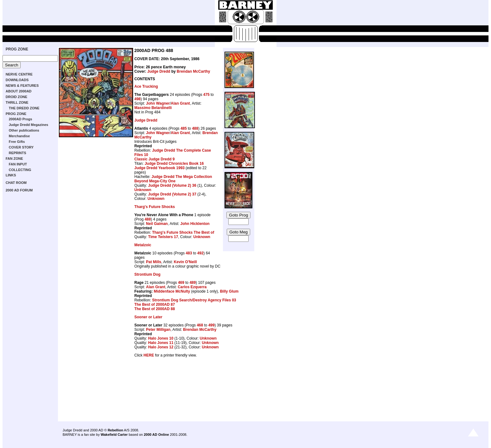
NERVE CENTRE (19, 74)
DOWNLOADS (17, 80)
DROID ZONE (16, 97)
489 (193, 283)
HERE (149, 355)
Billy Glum (229, 291)
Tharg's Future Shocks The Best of (183, 232)
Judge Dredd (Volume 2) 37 (172, 194)
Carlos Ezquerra (192, 287)
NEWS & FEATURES (22, 86)
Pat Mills (154, 262)
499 (211, 325)
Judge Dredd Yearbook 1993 (160, 168)
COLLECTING (20, 170)
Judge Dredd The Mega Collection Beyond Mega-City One (173, 179)
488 (195, 128)
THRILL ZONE (17, 102)
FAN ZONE (14, 159)
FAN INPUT (18, 164)
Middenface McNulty (172, 291)
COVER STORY (21, 147)
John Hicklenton (195, 224)
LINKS (11, 175)
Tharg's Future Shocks (155, 207)
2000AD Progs (21, 119)
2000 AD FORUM (19, 190)
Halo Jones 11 (161, 343)
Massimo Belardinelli (153, 108)
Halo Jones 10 (161, 338)
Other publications (24, 130)
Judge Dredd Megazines (28, 125)
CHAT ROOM (16, 183)
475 (206, 95)
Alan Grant (180, 103)
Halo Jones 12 (161, 347)
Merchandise (19, 136)
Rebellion (116, 430)
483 (189, 253)
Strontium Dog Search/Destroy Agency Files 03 (194, 300)
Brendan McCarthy (193, 71)
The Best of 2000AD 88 (155, 309)
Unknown (143, 190)
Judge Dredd (159, 71)
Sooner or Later (148, 317)
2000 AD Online (156, 435)
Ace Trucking (146, 86)
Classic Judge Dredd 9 (155, 159)
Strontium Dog (147, 274)
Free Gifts (17, 142)
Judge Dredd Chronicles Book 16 (174, 164)
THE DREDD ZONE (24, 108)
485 (183, 128)
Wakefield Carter (114, 435)
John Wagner (158, 103)
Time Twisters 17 (163, 237)
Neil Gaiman (157, 224)
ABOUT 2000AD (19, 91)
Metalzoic (143, 245)
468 (200, 325)
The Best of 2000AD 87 (155, 305)
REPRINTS (18, 153)
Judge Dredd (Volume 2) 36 (172, 185)
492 (200, 253)
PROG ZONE (17, 49)
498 (137, 99)
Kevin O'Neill (185, 262)
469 (181, 283)
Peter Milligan (158, 330)
